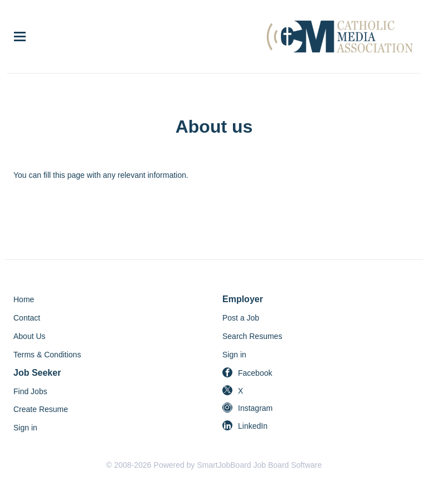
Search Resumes (252, 336)
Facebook (255, 373)
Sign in (234, 355)
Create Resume (41, 409)
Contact (27, 318)
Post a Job (241, 318)
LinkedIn (253, 426)
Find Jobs (30, 391)
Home (24, 299)
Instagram (255, 408)
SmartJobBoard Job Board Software (259, 465)
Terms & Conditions (47, 355)
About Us (30, 336)
